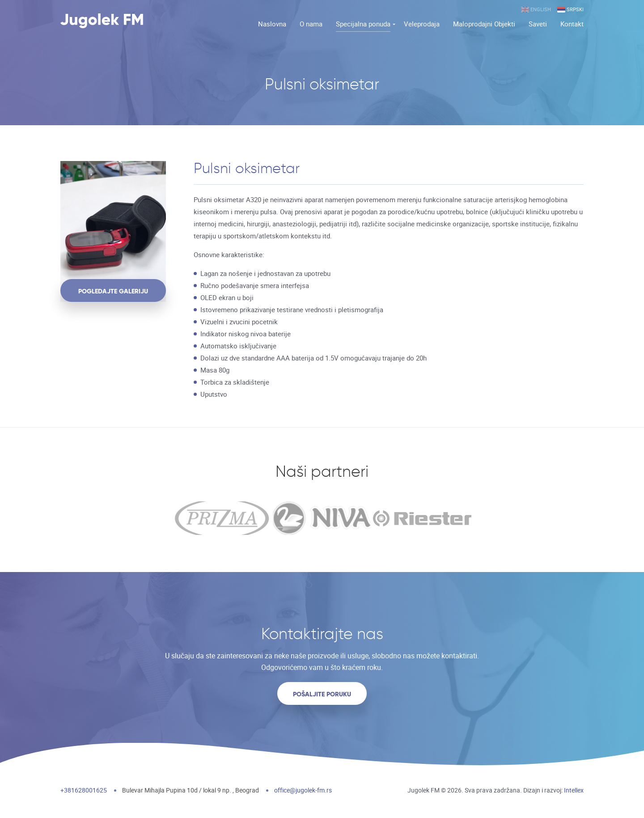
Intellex (574, 790)
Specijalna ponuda (363, 24)
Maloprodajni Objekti (484, 24)
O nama (311, 24)
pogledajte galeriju (113, 291)
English (536, 10)
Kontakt (572, 24)
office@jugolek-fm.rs (303, 790)
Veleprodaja (422, 24)
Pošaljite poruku (322, 694)
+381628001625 (84, 790)
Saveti (538, 24)
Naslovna (272, 24)
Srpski (570, 10)
